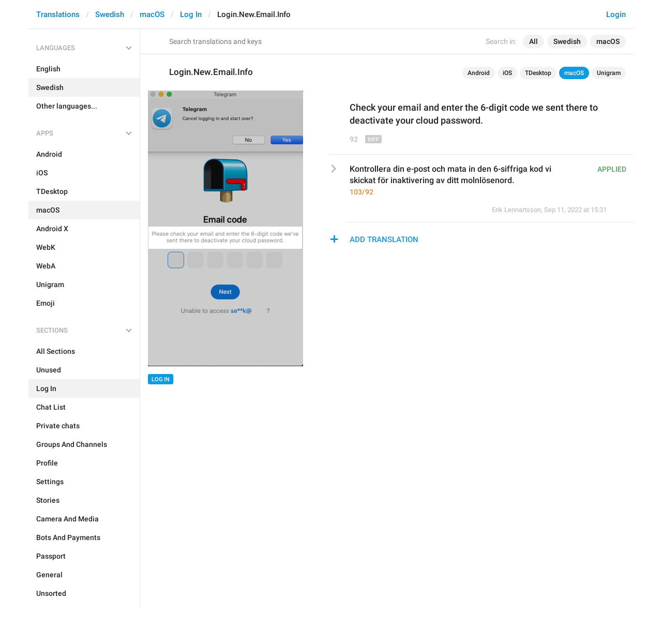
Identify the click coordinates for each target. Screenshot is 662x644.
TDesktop (538, 73)
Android (479, 73)
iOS (507, 73)
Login (616, 14)
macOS (152, 14)
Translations (58, 14)
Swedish (110, 14)
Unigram (609, 73)
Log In (191, 14)
